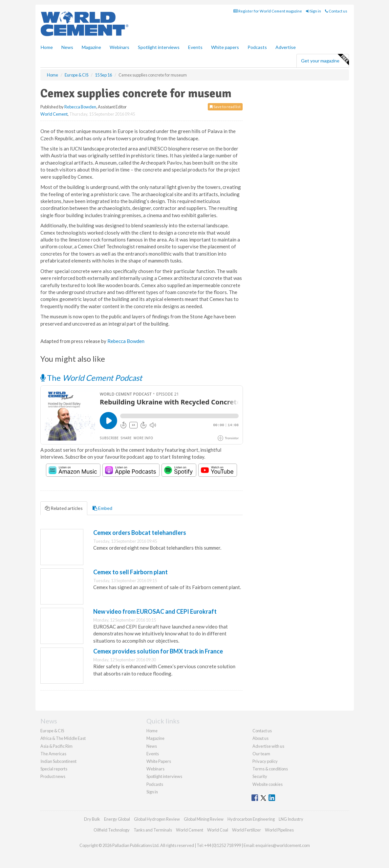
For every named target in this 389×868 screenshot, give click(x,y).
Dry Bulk (92, 819)
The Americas (53, 754)
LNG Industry (291, 819)
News (152, 746)
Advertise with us (268, 746)
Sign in (313, 11)
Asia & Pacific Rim (56, 746)
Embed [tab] (102, 508)
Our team (261, 754)
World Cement (54, 114)
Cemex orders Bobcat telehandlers (140, 533)
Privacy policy (265, 761)
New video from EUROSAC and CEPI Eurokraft (155, 611)
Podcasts (257, 47)
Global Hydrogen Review (157, 819)
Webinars (119, 47)
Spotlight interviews (159, 47)
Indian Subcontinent (58, 761)
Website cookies (268, 784)
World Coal (218, 830)
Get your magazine (325, 60)
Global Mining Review (204, 819)
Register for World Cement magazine (268, 11)
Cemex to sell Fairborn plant (130, 572)
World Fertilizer (247, 830)
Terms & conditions (270, 769)
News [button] (67, 47)
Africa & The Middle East (63, 738)
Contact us (336, 11)
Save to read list (225, 107)
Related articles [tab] (64, 508)
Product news (53, 776)
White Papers (159, 761)
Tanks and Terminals (153, 830)
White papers (225, 47)
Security (260, 776)
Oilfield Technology (112, 830)
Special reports (54, 769)
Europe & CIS (52, 731)
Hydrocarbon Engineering (251, 819)
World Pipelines (279, 830)
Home (47, 47)
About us (260, 738)
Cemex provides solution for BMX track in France (158, 651)
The (91, 378)
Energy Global (117, 819)
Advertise (286, 47)
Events (195, 47)
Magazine (91, 47)
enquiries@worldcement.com (283, 845)
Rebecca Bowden (80, 107)
